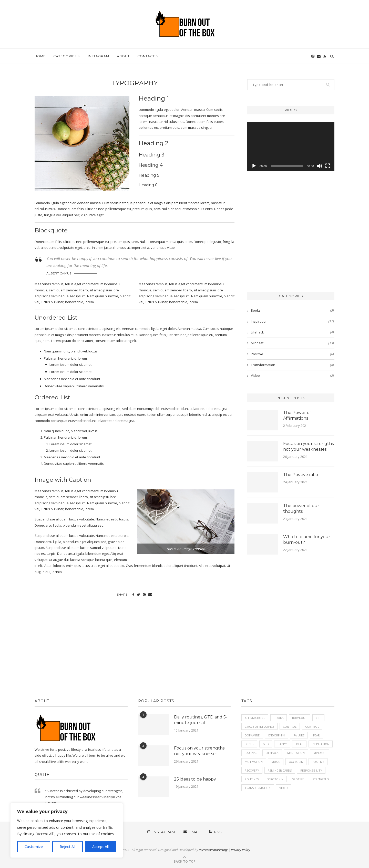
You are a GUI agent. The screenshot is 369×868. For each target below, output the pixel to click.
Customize (34, 847)
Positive (292, 354)
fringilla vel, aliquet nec (61, 215)
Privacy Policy (240, 850)
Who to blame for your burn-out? (307, 540)
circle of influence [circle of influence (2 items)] (259, 727)
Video (292, 376)
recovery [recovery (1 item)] (252, 770)
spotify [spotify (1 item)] (298, 779)
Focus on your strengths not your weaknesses (308, 446)
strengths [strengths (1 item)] (321, 779)
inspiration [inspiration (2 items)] (321, 744)
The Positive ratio (301, 475)
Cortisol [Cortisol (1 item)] (312, 727)
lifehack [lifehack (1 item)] (272, 753)
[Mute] (320, 166)
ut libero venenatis (89, 463)
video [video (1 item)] (284, 788)
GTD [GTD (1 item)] (266, 744)
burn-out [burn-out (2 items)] (300, 718)
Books (292, 310)
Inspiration (292, 321)
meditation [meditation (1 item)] (296, 753)
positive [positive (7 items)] (318, 762)
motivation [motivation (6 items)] (254, 762)
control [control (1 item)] (290, 727)
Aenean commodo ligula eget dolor (149, 329)
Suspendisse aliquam (63, 548)
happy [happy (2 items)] (282, 744)
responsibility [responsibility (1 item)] (311, 770)
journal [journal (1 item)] (251, 753)
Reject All (68, 847)
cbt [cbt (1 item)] (318, 718)
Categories (65, 56)
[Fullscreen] (328, 166)
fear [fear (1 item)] (316, 735)
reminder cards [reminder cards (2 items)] (280, 770)
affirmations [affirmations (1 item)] (255, 718)
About (123, 56)
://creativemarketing (213, 850)
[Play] (254, 166)
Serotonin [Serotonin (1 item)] (275, 779)
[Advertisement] (291, 234)
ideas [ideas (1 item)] (299, 744)
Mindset (292, 343)
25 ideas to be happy (195, 779)
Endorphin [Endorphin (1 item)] (276, 735)
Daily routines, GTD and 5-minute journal (201, 720)
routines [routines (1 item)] (252, 779)
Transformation (292, 365)
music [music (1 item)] (276, 762)
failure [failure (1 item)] (299, 735)
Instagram (99, 56)
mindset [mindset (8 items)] (320, 753)
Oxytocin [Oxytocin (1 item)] (296, 762)
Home (40, 56)
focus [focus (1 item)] (249, 744)
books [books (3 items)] (279, 718)
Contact (146, 56)
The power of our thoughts (301, 509)
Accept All (100, 847)
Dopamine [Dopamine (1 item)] (252, 735)
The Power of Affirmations (297, 415)
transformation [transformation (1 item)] (258, 788)
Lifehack (292, 332)
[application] (291, 147)
